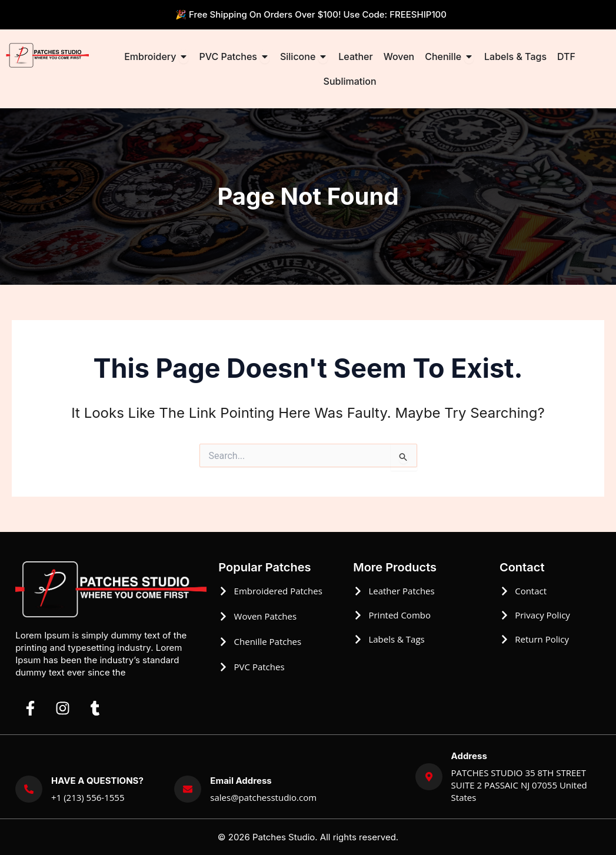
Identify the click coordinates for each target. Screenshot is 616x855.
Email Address (241, 781)
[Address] (429, 777)
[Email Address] (188, 789)
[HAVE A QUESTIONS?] (29, 789)
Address (469, 756)
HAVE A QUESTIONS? (97, 781)
